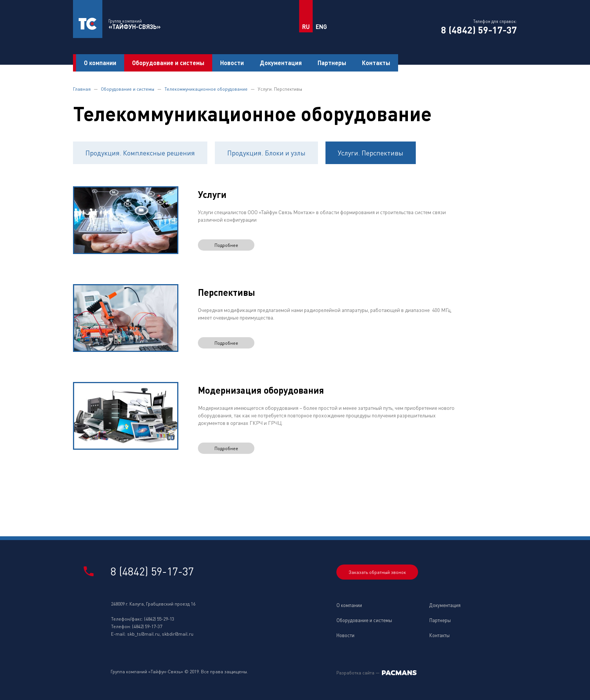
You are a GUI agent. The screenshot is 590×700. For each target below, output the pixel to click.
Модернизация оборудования (261, 390)
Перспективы (227, 292)
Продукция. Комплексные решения (140, 153)
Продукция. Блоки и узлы (266, 153)
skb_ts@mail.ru (143, 634)
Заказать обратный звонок (377, 572)
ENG (321, 27)
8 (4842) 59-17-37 (479, 30)
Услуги (212, 194)
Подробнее (226, 245)
